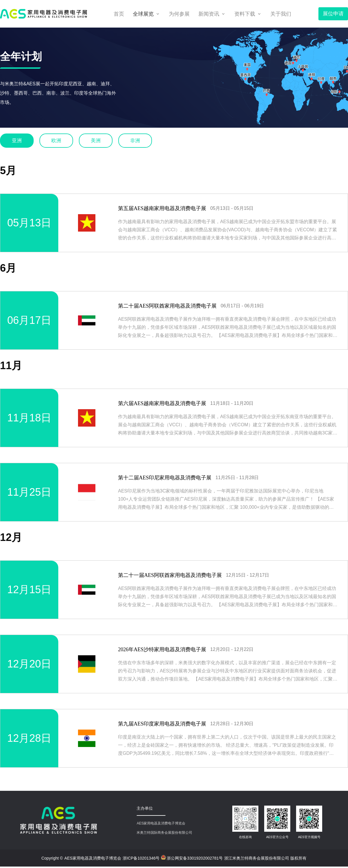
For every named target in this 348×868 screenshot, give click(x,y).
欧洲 (56, 141)
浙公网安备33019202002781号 (192, 858)
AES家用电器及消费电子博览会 (93, 858)
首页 (119, 14)
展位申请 (333, 14)
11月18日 (29, 418)
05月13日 (29, 223)
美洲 (96, 141)
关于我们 (281, 14)
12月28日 (29, 738)
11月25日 (29, 492)
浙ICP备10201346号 (141, 858)
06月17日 (29, 320)
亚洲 (17, 141)
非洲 (135, 141)
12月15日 (29, 590)
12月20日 (29, 664)
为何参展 (179, 14)
